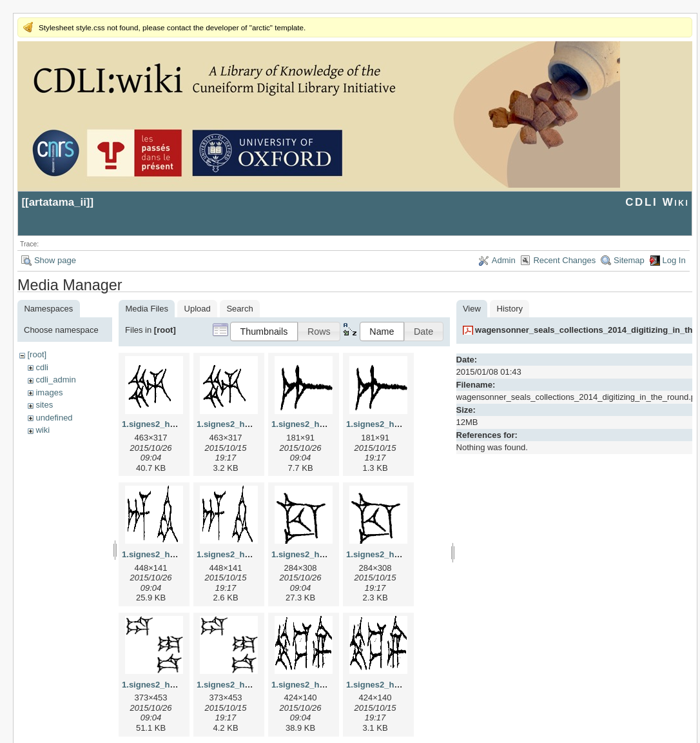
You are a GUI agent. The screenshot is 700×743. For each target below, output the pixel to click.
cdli (42, 367)
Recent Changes (564, 260)
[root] (37, 354)
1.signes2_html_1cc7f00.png (403, 554)
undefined (54, 418)
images (49, 392)
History (510, 309)
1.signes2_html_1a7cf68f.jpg (328, 424)
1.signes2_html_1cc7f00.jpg (327, 554)
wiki (43, 430)
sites (44, 405)
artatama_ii (58, 202)
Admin (504, 260)
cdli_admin (55, 380)
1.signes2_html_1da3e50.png (255, 685)
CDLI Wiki (657, 202)
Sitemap (629, 260)
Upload (198, 309)
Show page (55, 260)
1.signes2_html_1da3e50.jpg (179, 685)
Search (239, 309)
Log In (674, 260)
